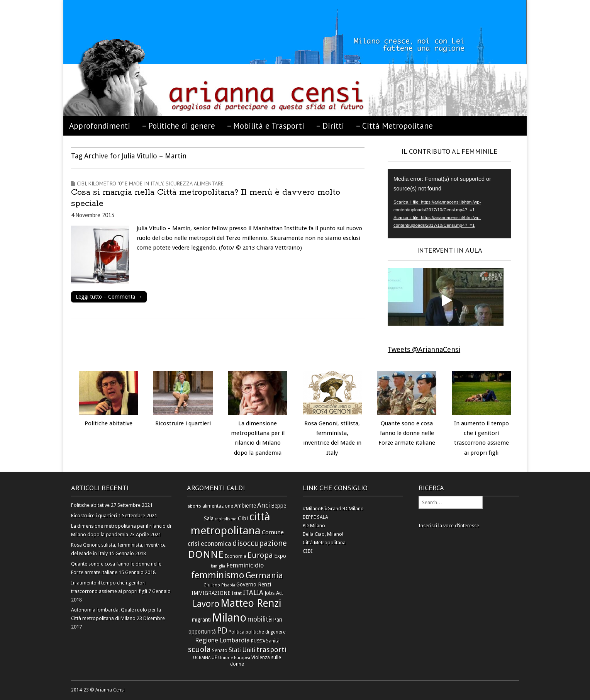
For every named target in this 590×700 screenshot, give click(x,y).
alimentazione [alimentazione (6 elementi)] (218, 506)
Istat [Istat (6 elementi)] (237, 593)
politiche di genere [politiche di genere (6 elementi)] (266, 632)
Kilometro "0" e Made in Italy (126, 183)
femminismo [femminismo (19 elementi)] (218, 575)
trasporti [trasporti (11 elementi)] (271, 650)
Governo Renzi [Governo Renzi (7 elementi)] (254, 584)
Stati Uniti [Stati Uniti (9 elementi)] (242, 650)
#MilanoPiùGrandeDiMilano (333, 509)
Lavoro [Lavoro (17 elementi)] (206, 604)
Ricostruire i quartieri (183, 423)
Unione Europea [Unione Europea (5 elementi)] (234, 658)
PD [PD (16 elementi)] (222, 630)
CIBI (308, 551)
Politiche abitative (109, 423)
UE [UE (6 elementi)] (214, 657)
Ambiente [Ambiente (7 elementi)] (245, 506)
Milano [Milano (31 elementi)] (229, 618)
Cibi (81, 183)
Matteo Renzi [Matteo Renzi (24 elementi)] (251, 603)
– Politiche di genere (178, 126)
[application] (449, 204)
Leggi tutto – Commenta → (109, 297)
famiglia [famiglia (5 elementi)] (218, 566)
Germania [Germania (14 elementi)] (264, 576)
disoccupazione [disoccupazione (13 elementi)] (260, 543)
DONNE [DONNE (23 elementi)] (206, 554)
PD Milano (314, 526)
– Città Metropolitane (394, 126)
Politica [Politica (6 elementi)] (237, 632)
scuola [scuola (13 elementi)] (199, 649)
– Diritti (330, 126)
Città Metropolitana (324, 543)
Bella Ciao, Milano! (323, 534)
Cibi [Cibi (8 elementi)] (243, 518)
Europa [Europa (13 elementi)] (260, 555)
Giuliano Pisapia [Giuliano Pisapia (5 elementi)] (219, 585)
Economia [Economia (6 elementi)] (236, 556)
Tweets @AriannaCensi (424, 349)
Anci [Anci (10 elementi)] (264, 505)
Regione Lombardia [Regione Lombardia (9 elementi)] (222, 640)
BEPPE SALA (315, 517)
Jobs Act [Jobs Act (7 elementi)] (274, 593)
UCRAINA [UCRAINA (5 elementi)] (202, 658)
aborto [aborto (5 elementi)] (195, 506)
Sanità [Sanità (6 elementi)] (273, 641)
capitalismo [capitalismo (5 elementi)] (226, 519)
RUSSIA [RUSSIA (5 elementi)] (258, 641)
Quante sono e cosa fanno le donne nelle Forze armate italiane (407, 433)
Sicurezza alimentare (195, 183)
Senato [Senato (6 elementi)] (220, 650)
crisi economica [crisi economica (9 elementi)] (209, 544)
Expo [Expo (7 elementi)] (280, 556)
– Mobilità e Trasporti (265, 126)
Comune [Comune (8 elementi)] (273, 532)
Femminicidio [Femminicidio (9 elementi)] (245, 565)
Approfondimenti (100, 126)
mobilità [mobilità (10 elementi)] (260, 619)
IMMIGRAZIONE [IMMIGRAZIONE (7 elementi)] (211, 593)
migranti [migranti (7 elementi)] (201, 620)
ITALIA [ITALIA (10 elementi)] (253, 593)
